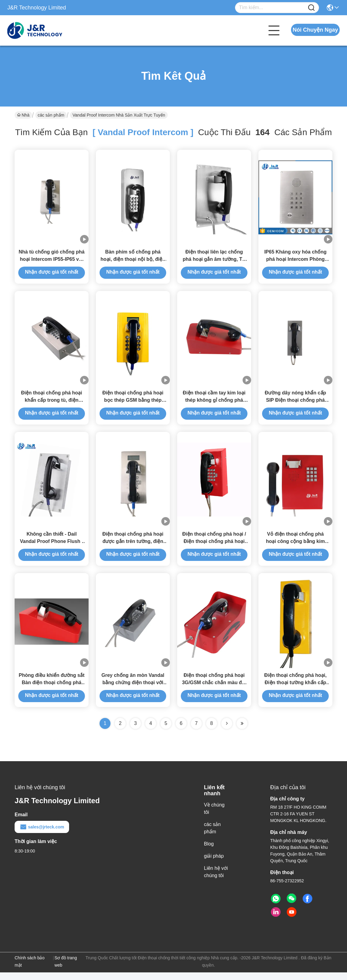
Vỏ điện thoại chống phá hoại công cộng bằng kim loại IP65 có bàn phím (295, 547)
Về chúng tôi (214, 816)
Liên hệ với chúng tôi (216, 879)
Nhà (23, 115)
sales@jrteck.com (42, 835)
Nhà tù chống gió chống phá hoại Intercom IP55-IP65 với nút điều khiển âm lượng (51, 261)
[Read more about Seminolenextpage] (227, 731)
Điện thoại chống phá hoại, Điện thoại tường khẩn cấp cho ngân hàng (295, 690)
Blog (209, 851)
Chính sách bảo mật (30, 969)
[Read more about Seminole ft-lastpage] (242, 731)
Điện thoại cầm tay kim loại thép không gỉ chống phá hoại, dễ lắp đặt (214, 404)
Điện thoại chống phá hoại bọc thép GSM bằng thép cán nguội (133, 404)
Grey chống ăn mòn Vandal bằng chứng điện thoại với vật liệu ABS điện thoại (133, 690)
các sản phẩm (51, 115)
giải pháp (214, 864)
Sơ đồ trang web (66, 969)
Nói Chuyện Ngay (315, 30)
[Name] (311, 8)
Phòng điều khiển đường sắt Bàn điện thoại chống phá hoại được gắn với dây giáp (52, 690)
